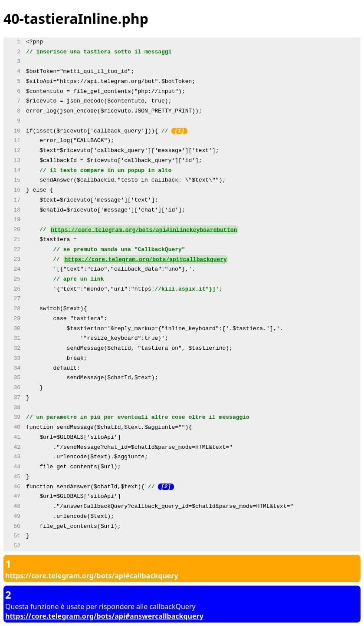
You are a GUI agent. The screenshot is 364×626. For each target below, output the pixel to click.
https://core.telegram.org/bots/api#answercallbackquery (104, 616)
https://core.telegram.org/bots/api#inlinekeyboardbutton (144, 230)
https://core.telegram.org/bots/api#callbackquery (145, 259)
